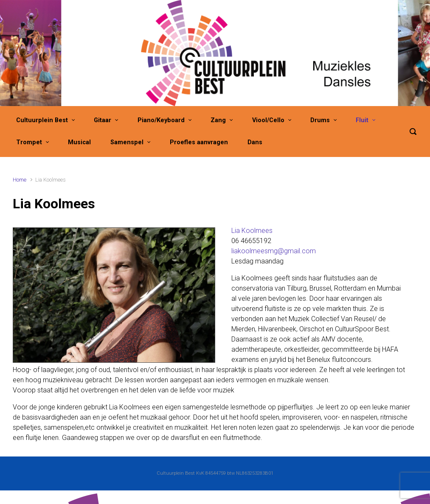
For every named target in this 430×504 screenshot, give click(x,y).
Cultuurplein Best (42, 120)
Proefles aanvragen (199, 142)
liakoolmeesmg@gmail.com (274, 251)
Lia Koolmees (252, 231)
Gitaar (103, 120)
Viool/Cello (268, 120)
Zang (218, 120)
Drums (320, 120)
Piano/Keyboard (161, 120)
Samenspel (127, 142)
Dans (255, 142)
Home (20, 180)
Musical (79, 142)
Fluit (362, 120)
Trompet (29, 142)
